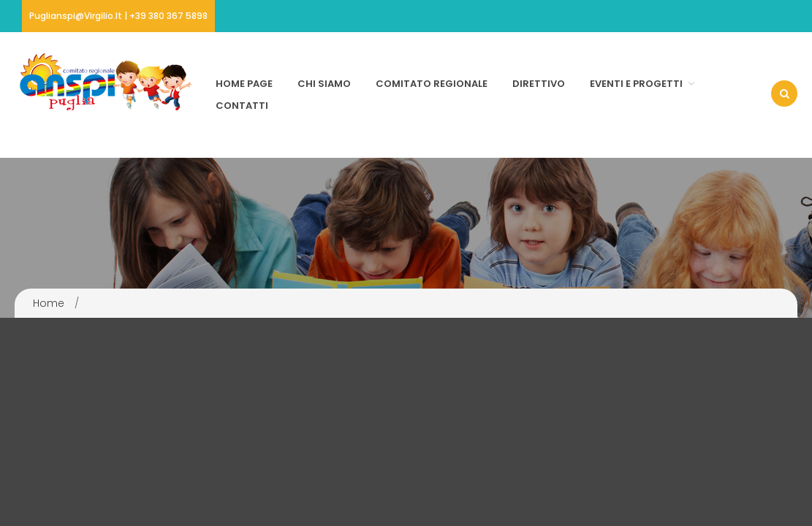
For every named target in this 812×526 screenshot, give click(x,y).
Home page (244, 84)
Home (49, 303)
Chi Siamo (324, 84)
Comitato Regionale (432, 84)
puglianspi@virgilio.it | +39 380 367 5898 (118, 16)
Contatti (242, 106)
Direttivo (539, 84)
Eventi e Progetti (636, 84)
